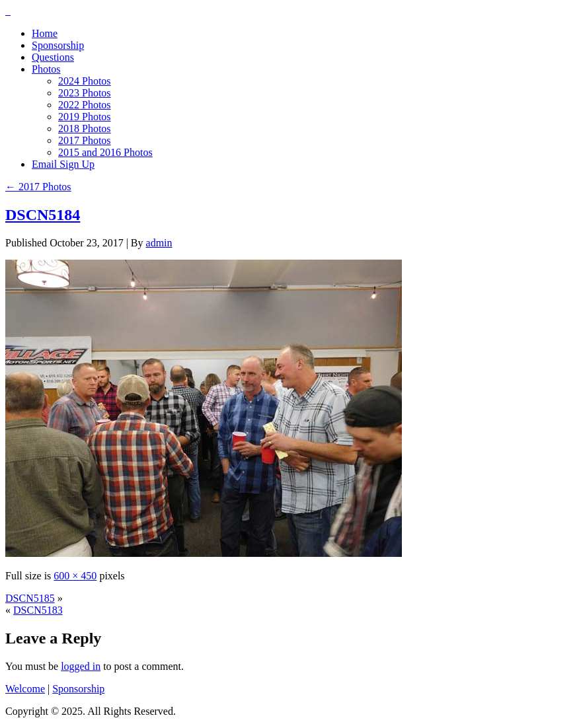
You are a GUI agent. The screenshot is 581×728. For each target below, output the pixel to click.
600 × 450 (75, 576)
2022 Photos (85, 105)
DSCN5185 (30, 598)
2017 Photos (85, 140)
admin (159, 243)
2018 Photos (85, 128)
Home (45, 33)
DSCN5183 (38, 610)
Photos (46, 69)
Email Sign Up (63, 164)
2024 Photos (85, 81)
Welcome (25, 689)
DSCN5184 (43, 215)
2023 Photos (85, 93)
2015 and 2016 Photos (105, 152)
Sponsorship (58, 45)
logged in (81, 666)
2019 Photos (85, 117)
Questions (53, 57)
